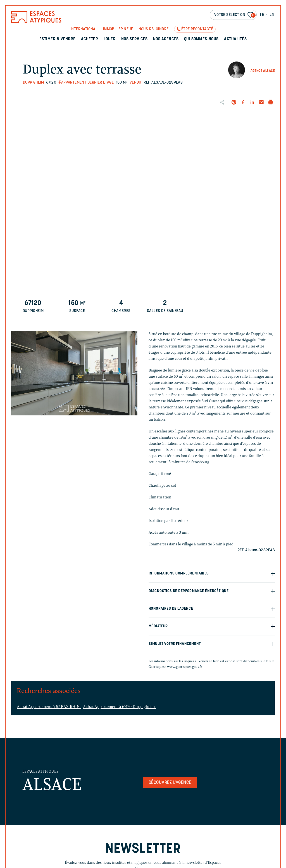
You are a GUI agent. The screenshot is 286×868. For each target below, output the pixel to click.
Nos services (134, 39)
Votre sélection (235, 15)
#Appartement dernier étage (86, 83)
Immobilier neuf (118, 29)
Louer (110, 39)
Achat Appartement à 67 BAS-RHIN (49, 707)
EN (272, 15)
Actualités (235, 39)
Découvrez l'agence (170, 783)
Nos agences (166, 39)
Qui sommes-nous (201, 39)
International (84, 29)
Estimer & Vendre (58, 39)
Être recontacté (197, 29)
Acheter (90, 39)
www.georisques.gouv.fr (185, 667)
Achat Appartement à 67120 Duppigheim (119, 707)
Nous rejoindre (154, 29)
